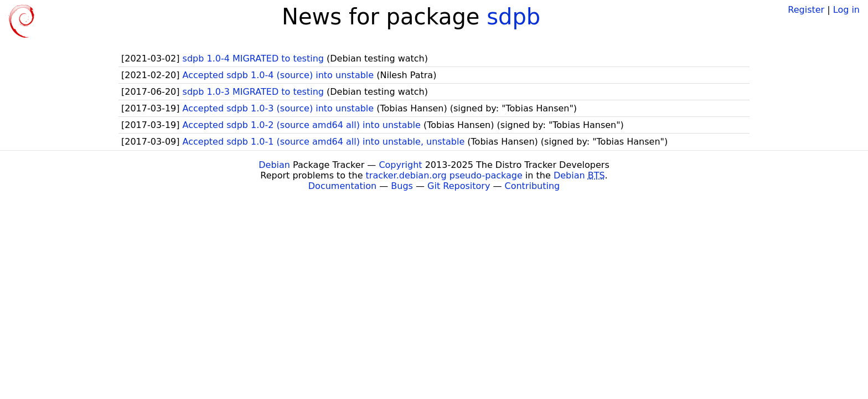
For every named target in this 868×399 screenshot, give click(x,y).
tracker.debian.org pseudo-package (444, 175)
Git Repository (459, 186)
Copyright (400, 165)
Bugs (402, 186)
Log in (846, 10)
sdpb (513, 17)
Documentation (342, 186)
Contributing (533, 186)
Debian (274, 165)
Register (806, 10)
